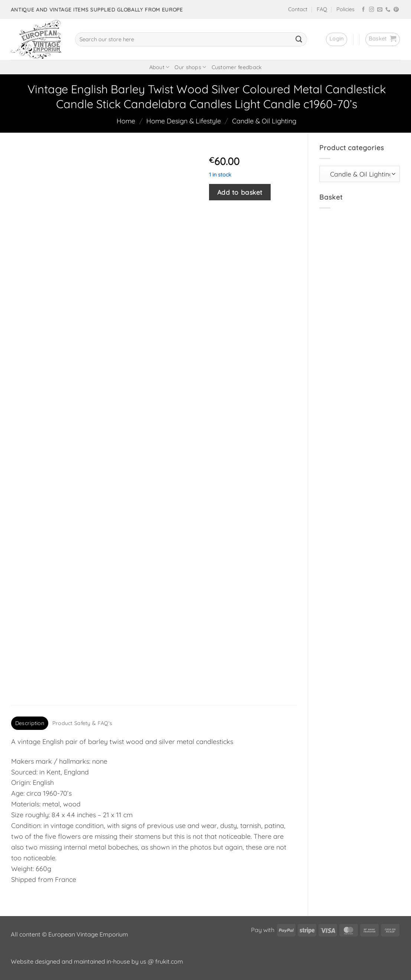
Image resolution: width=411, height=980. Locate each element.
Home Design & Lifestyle (184, 121)
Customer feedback (237, 67)
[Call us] (388, 10)
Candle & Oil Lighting (264, 121)
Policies (345, 9)
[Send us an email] (380, 10)
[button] (337, 39)
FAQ (322, 9)
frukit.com (169, 961)
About (159, 67)
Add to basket (240, 192)
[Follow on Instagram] (372, 10)
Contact (298, 9)
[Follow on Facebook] (363, 10)
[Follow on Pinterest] (396, 10)
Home (126, 121)
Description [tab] (30, 723)
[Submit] (299, 39)
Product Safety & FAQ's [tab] (82, 723)
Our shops (190, 67)
